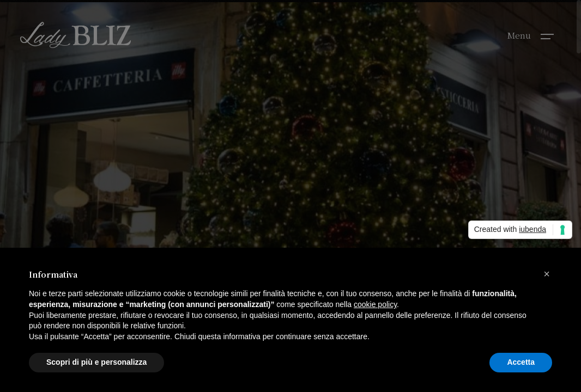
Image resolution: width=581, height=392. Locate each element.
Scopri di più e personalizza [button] (96, 362)
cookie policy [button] (375, 304)
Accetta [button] (521, 362)
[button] (547, 274)
